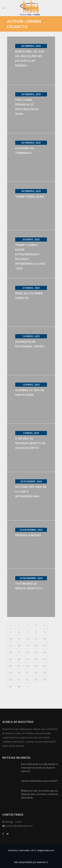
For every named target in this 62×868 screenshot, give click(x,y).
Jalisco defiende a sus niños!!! (39, 781)
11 (19, 639)
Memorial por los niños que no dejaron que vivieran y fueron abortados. (39, 794)
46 (19, 686)
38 (36, 673)
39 (44, 673)
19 (44, 646)
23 (36, 652)
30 (10, 666)
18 (36, 646)
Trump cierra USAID (30, 197)
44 (44, 679)
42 (27, 679)
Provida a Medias (28, 535)
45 (10, 686)
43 (36, 679)
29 (44, 659)
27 (27, 659)
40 (10, 679)
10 (10, 639)
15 (10, 646)
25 (10, 659)
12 (27, 639)
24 (44, 652)
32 (27, 666)
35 (10, 673)
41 (19, 679)
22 (27, 652)
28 (36, 659)
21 (19, 652)
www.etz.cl (43, 862)
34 (44, 666)
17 (27, 646)
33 (36, 666)
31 (19, 666)
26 (19, 659)
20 (10, 652)
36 (19, 673)
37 (27, 673)
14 (44, 639)
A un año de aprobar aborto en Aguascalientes (30, 443)
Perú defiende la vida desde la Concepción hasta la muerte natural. (39, 768)
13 (36, 639)
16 (19, 646)
